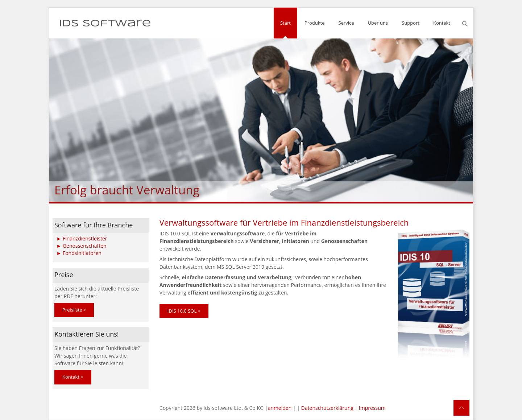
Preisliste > (74, 310)
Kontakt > (73, 377)
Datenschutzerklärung (327, 408)
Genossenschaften (85, 245)
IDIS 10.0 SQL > (184, 311)
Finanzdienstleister (85, 238)
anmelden (280, 408)
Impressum (372, 408)
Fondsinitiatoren (82, 253)
